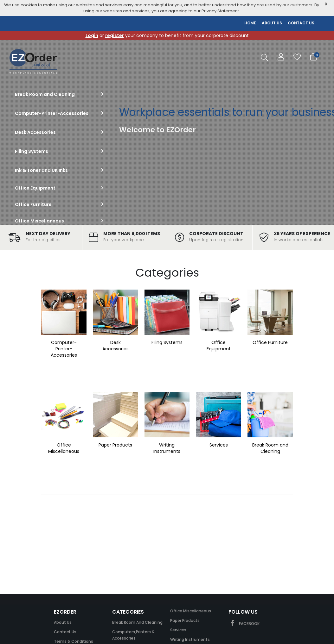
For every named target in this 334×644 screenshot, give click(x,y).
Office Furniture (270, 342)
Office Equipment (219, 346)
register (115, 35)
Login (92, 35)
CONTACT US (301, 23)
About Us (63, 622)
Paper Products (115, 445)
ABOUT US (272, 23)
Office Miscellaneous (64, 448)
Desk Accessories (116, 346)
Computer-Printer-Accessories (64, 349)
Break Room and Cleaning (270, 448)
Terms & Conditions (74, 641)
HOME (250, 23)
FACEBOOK (244, 624)
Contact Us (65, 632)
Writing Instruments (167, 448)
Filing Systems (167, 342)
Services (219, 445)
